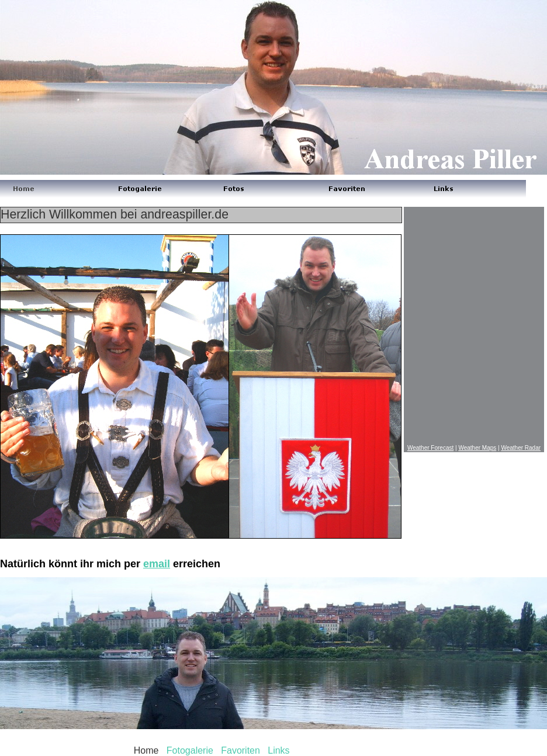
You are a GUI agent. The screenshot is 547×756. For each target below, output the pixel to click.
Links (278, 750)
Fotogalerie (190, 750)
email (157, 564)
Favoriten (240, 750)
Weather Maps (477, 448)
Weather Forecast (430, 448)
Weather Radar (521, 448)
